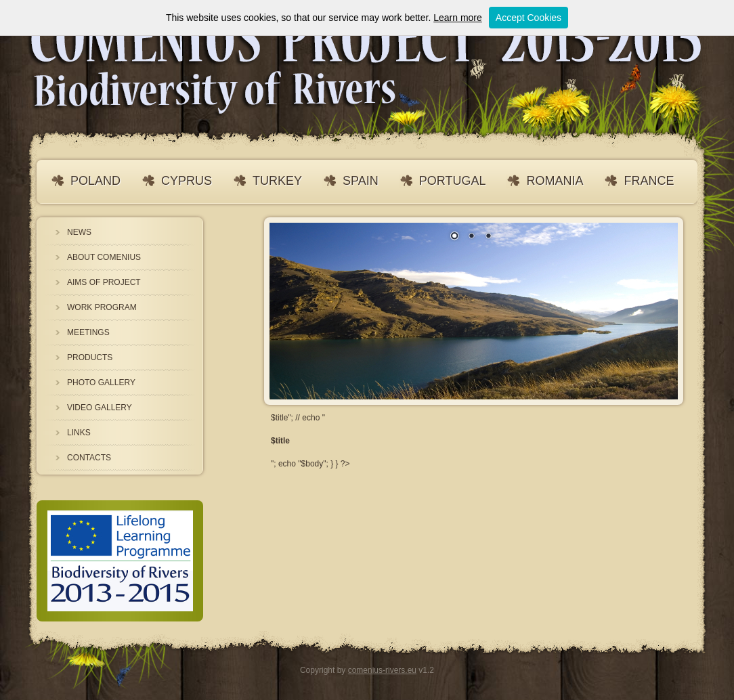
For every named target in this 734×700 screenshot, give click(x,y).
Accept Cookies (528, 18)
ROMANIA (555, 181)
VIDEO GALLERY (100, 408)
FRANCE (649, 181)
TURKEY (277, 181)
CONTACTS (89, 458)
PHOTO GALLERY (101, 382)
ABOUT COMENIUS (104, 257)
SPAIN (361, 181)
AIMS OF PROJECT (104, 282)
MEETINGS (88, 332)
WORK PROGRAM (102, 307)
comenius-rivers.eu (382, 670)
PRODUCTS (90, 357)
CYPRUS (187, 181)
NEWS (79, 232)
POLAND (95, 181)
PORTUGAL (453, 181)
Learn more (458, 18)
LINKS (79, 433)
